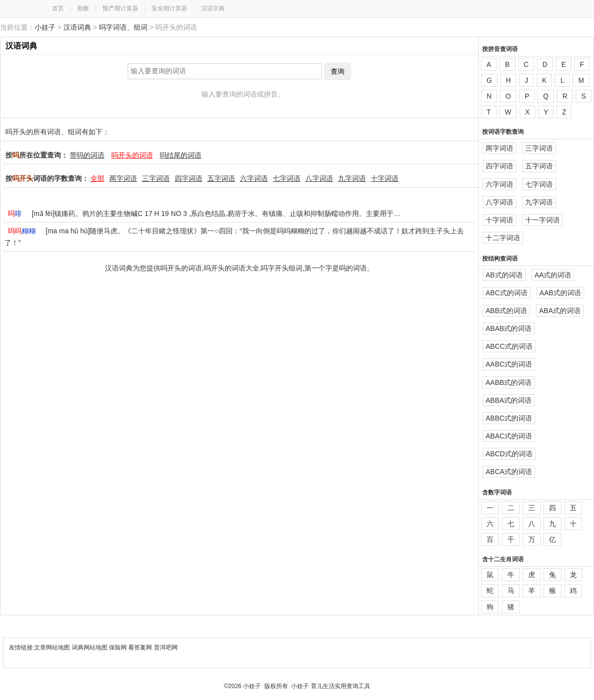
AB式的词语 (504, 275)
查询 (338, 71)
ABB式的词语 (506, 311)
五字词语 (221, 178)
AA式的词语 (553, 275)
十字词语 (385, 178)
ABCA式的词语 (509, 472)
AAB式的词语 (560, 293)
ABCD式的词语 (509, 454)
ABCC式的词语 (509, 346)
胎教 (83, 8)
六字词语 (254, 178)
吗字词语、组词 (123, 27)
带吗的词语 (87, 155)
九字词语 (352, 178)
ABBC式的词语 (509, 418)
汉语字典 (213, 8)
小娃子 (45, 27)
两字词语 (123, 178)
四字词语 (189, 178)
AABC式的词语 (509, 364)
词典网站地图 (90, 647)
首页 (58, 8)
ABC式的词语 (507, 293)
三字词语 (156, 178)
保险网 (118, 647)
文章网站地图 (53, 647)
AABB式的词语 (509, 382)
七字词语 (287, 178)
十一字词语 (543, 220)
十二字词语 (503, 238)
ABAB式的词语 (509, 328)
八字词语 (319, 178)
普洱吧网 (166, 647)
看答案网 (140, 647)
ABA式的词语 (560, 311)
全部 (98, 178)
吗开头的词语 (132, 155)
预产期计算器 (120, 8)
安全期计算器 (169, 8)
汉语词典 (77, 27)
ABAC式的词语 (509, 436)
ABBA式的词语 (509, 400)
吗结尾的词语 (181, 155)
